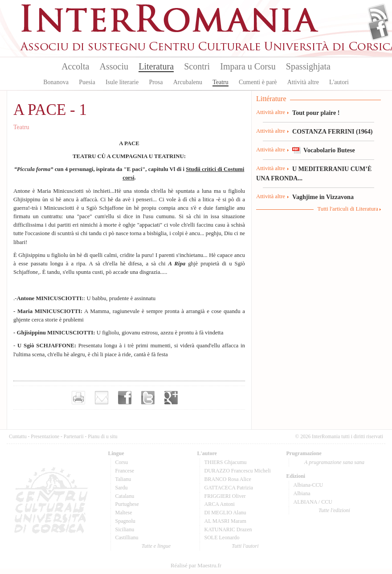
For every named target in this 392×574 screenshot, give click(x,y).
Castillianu (127, 537)
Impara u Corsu (248, 66)
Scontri (197, 66)
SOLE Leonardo (222, 537)
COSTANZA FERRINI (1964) (332, 131)
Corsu (122, 462)
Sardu (122, 488)
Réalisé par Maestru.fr (196, 566)
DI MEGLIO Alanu (225, 513)
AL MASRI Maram (225, 521)
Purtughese (127, 504)
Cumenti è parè (258, 82)
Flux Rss (378, 15)
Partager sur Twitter (148, 398)
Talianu (123, 479)
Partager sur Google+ (171, 398)
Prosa (156, 82)
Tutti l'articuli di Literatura (348, 209)
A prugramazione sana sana (334, 462)
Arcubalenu (188, 82)
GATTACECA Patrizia (229, 488)
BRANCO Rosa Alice (228, 479)
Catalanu (125, 496)
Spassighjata (308, 66)
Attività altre (303, 82)
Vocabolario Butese (329, 150)
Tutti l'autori (245, 546)
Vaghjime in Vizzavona (323, 197)
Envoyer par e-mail (102, 398)
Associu (114, 66)
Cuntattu (18, 436)
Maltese (124, 513)
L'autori (339, 82)
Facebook (378, 29)
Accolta (75, 66)
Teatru (220, 82)
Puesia (87, 82)
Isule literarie (122, 82)
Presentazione (45, 436)
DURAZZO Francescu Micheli (238, 471)
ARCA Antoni (220, 504)
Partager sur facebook (125, 398)
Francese (125, 471)
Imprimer (78, 398)
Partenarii (74, 436)
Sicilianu (125, 529)
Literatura (156, 66)
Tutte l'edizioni (334, 510)
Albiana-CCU (308, 485)
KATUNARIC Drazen (228, 529)
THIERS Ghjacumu (226, 462)
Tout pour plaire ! (316, 113)
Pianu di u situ (102, 436)
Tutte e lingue (156, 546)
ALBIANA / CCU (313, 502)
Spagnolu (125, 521)
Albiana (302, 493)
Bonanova (56, 82)
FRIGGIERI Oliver (225, 496)
